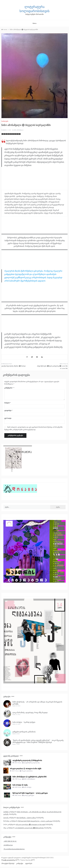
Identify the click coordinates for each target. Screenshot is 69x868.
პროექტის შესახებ (8, 863)
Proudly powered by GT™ (10, 860)
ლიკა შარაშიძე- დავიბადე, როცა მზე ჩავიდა (30, 713)
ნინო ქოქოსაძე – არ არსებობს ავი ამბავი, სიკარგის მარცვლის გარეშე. (37, 703)
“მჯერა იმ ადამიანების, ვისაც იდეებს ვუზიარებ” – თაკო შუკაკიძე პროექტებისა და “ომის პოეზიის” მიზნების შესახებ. (38, 741)
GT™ (33, 860)
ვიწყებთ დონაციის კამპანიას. (24, 732)
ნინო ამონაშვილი (19, 130)
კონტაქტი (20, 863)
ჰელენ (6, 818)
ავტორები (29, 863)
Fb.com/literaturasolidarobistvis (14, 849)
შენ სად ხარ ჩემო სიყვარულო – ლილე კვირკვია (35, 821)
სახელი (8, 403)
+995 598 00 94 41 (10, 841)
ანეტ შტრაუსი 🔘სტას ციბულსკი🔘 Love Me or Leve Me (52, 367)
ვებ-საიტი (8, 418)
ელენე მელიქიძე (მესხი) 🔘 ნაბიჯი (14, 366)
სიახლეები (5, 121)
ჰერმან (6, 812)
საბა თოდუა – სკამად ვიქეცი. (24, 722)
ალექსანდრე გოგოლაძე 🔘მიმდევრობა (29, 828)
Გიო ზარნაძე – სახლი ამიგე (26, 818)
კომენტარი (9, 388)
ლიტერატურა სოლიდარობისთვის (34, 9)
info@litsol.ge (8, 845)
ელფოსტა (8, 410)
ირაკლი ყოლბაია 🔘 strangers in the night (31, 825)
